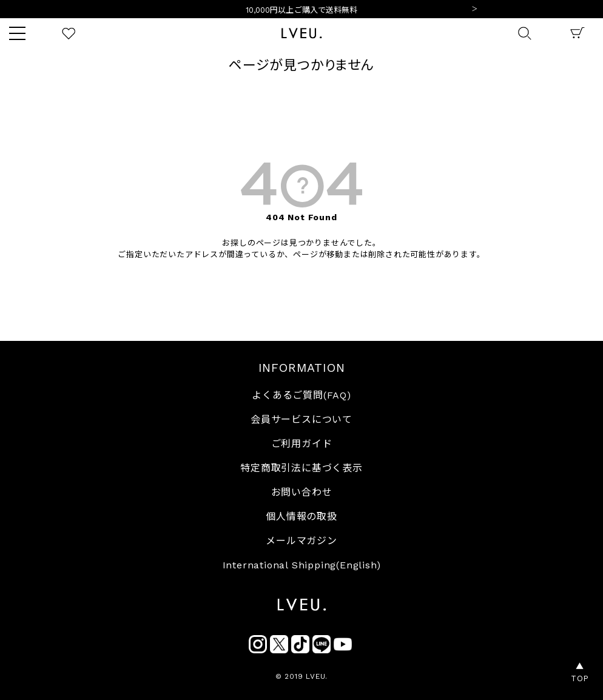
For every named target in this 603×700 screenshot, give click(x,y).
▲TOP (580, 672)
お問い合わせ (302, 492)
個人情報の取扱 (301, 517)
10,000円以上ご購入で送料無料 (302, 10)
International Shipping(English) (302, 565)
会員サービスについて (301, 419)
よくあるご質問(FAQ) (301, 395)
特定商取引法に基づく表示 (301, 468)
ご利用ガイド (302, 444)
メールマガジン (301, 541)
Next (474, 10)
